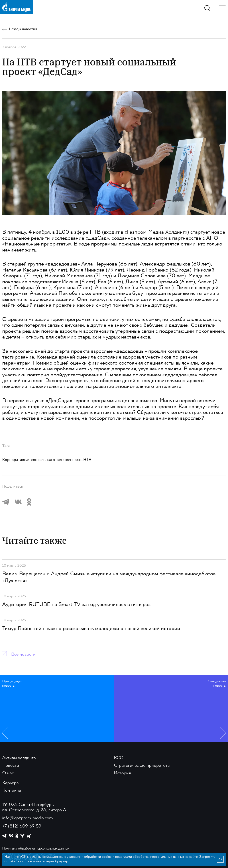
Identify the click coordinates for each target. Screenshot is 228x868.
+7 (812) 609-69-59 (22, 826)
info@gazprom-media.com (27, 818)
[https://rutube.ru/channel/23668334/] (29, 836)
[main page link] (16, 7)
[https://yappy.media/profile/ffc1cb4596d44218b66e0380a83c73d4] (22, 836)
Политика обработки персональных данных (36, 849)
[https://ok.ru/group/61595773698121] (17, 836)
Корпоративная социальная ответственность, (43, 460)
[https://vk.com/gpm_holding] (11, 836)
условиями (75, 857)
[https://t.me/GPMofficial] (4, 836)
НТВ (87, 460)
